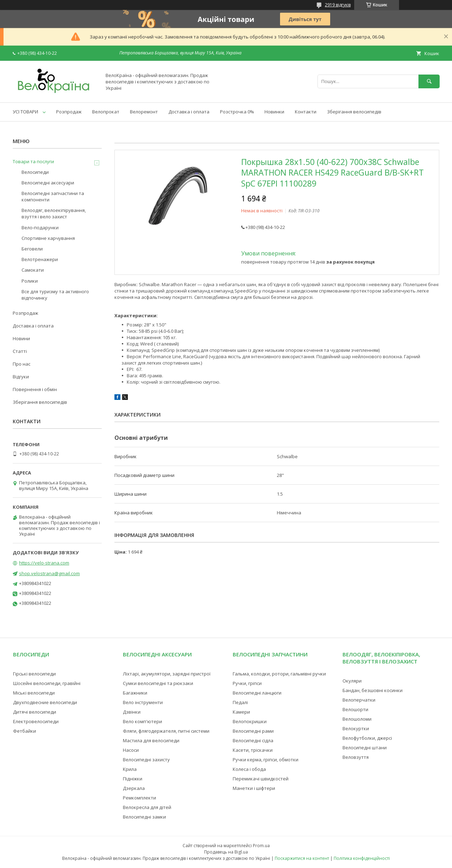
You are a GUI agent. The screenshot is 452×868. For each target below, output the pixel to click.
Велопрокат (106, 112)
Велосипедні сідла (253, 740)
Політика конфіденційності (362, 858)
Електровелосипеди (36, 721)
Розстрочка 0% (237, 112)
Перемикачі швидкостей (261, 779)
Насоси (131, 750)
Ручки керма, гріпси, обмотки (266, 760)
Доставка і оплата (189, 112)
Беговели (32, 249)
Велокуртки (356, 728)
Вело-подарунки (40, 228)
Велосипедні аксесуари (48, 183)
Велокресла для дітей (147, 807)
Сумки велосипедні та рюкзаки (158, 683)
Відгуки (21, 377)
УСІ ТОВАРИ (25, 112)
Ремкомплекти (139, 798)
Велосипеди (35, 172)
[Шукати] (429, 81)
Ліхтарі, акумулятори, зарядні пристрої (167, 674)
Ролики (30, 281)
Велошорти (355, 709)
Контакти (306, 112)
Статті (20, 351)
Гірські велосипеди (34, 674)
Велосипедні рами (253, 731)
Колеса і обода (249, 769)
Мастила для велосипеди (151, 740)
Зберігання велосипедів (354, 112)
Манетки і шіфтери (254, 788)
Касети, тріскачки (253, 750)
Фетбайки (25, 731)
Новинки (274, 112)
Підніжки (133, 779)
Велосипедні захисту (146, 760)
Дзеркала (134, 788)
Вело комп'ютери (142, 721)
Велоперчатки (359, 700)
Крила (130, 769)
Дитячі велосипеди (35, 712)
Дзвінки (132, 712)
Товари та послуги (33, 161)
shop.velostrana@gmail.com (49, 573)
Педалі (240, 702)
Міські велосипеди (34, 693)
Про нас (22, 364)
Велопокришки (250, 721)
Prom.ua (261, 846)
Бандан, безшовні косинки (373, 690)
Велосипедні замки (144, 817)
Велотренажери (40, 259)
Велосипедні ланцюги (257, 693)
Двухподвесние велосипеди (45, 702)
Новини (21, 338)
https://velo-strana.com (44, 563)
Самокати (33, 270)
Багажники (135, 693)
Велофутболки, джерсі (367, 738)
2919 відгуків (338, 5)
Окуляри (352, 681)
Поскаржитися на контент (302, 858)
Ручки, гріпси (247, 683)
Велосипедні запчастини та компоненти (53, 196)
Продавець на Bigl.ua (226, 852)
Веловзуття (356, 757)
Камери (241, 712)
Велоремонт (144, 112)
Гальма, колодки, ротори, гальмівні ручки (279, 674)
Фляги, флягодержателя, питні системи (166, 731)
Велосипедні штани (365, 748)
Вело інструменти (143, 702)
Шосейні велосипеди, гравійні (47, 683)
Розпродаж (69, 112)
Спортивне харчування (48, 238)
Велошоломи (357, 719)
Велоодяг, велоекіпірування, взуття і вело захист (54, 213)
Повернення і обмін (35, 389)
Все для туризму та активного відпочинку (55, 295)
